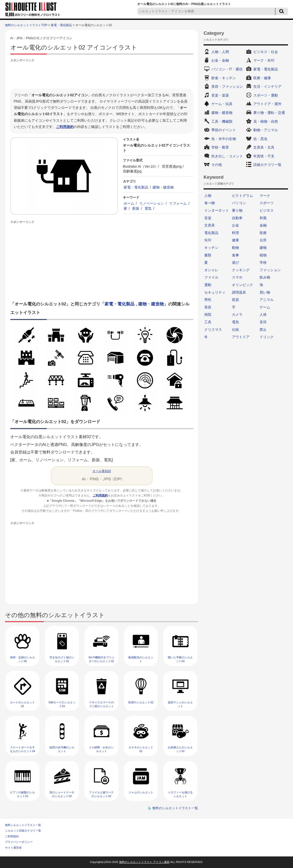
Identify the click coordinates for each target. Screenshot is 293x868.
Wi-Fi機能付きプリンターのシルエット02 (101, 659)
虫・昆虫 (260, 139)
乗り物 (237, 210)
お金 (235, 225)
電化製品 (211, 233)
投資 (235, 300)
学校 (263, 262)
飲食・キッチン (224, 78)
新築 (136, 208)
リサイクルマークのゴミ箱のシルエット (101, 704)
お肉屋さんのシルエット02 (180, 749)
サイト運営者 (13, 848)
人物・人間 (220, 52)
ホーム (129, 203)
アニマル (267, 300)
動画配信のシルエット (141, 659)
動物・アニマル (266, 130)
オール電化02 (102, 471)
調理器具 (239, 292)
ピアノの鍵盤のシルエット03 (22, 794)
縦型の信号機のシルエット (62, 749)
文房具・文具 (264, 147)
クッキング (241, 270)
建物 (263, 248)
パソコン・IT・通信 (227, 69)
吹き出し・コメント (227, 156)
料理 (235, 233)
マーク (265, 196)
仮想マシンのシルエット (180, 704)
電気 (148, 208)
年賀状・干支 (264, 156)
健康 (235, 240)
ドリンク (267, 337)
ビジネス (267, 210)
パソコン (239, 203)
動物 (235, 248)
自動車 (237, 218)
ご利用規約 (65, 127)
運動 (208, 285)
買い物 (265, 292)
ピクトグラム (242, 196)
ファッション (270, 270)
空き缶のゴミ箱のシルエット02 (62, 659)
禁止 (263, 330)
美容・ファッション (227, 86)
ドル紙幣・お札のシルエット (101, 749)
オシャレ (211, 270)
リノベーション (152, 203)
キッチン (211, 248)
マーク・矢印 (264, 60)
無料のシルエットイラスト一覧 (175, 808)
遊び (235, 262)
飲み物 (265, 277)
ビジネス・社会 (266, 52)
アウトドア (241, 337)
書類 (208, 255)
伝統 (235, 330)
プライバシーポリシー (19, 842)
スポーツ (267, 203)
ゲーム (265, 307)
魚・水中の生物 (224, 139)
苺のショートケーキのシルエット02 (62, 794)
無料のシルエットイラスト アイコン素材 (144, 862)
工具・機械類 (222, 121)
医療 (263, 233)
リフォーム (178, 203)
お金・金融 (220, 60)
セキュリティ (215, 292)
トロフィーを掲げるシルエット (180, 794)
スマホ (237, 277)
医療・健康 (262, 78)
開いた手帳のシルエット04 (180, 659)
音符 (263, 322)
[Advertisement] (102, 75)
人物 (208, 196)
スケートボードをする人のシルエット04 (22, 749)
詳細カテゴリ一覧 (267, 165)
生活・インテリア (267, 86)
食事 (235, 255)
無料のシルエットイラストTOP (26, 25)
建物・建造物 (163, 187)
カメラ (237, 314)
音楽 (208, 218)
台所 (263, 240)
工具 (208, 322)
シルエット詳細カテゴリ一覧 (23, 831)
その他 (217, 165)
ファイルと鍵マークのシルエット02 (101, 794)
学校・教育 (220, 147)
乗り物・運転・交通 (269, 113)
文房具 (210, 225)
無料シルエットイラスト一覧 (23, 825)
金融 (263, 225)
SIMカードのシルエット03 (62, 704)
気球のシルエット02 (141, 702)
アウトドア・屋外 (267, 104)
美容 (208, 307)
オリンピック (242, 285)
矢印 (208, 240)
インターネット (217, 210)
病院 (208, 314)
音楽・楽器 (220, 95)
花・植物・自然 (266, 121)
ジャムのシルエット (141, 792)
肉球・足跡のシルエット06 (22, 659)
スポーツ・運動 (266, 95)
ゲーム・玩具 (222, 104)
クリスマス (213, 330)
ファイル (211, 277)
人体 (263, 314)
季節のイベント (224, 130)
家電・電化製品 (61, 25)
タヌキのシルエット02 (141, 749)
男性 (208, 300)
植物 (263, 255)
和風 (263, 218)
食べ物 (210, 203)
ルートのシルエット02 (22, 704)
